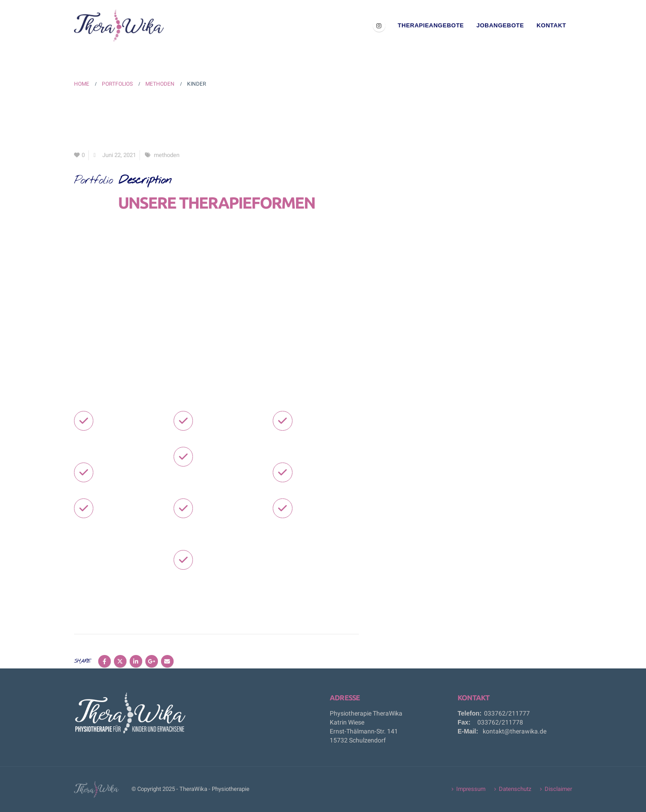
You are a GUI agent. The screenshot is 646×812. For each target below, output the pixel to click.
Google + (152, 661)
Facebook (105, 661)
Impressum (471, 789)
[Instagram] (379, 26)
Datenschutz (515, 789)
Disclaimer (558, 789)
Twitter (120, 661)
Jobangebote (500, 25)
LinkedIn (136, 661)
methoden (167, 155)
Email (167, 661)
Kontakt (551, 25)
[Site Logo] (119, 26)
